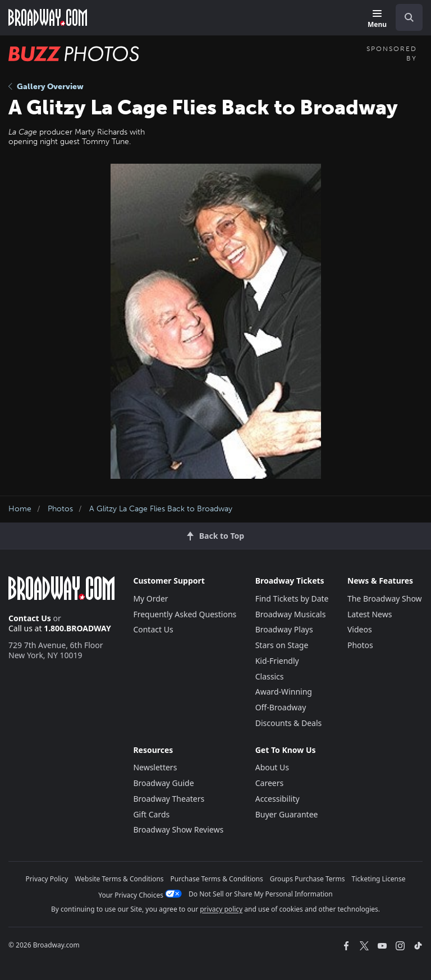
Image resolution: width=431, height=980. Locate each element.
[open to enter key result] (409, 17)
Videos (360, 629)
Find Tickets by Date (292, 598)
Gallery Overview (46, 87)
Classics (270, 676)
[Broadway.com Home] (48, 17)
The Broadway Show (385, 598)
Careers (269, 783)
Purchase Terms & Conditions (217, 879)
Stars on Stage (282, 645)
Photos (60, 509)
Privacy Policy (47, 879)
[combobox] (405, 17)
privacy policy (221, 909)
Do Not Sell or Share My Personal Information (261, 894)
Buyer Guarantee (287, 814)
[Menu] (377, 19)
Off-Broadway (281, 707)
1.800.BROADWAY (77, 628)
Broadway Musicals (291, 614)
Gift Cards (151, 814)
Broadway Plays (284, 629)
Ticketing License (379, 879)
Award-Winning (284, 692)
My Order (150, 598)
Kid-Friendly (277, 661)
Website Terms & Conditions (119, 879)
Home (20, 509)
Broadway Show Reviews (178, 829)
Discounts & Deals (289, 723)
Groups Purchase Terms (308, 879)
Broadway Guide (163, 783)
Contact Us (30, 618)
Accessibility (278, 799)
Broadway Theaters (169, 799)
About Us (272, 767)
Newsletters (155, 767)
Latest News (370, 614)
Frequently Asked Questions (185, 614)
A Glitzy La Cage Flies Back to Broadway (161, 509)
